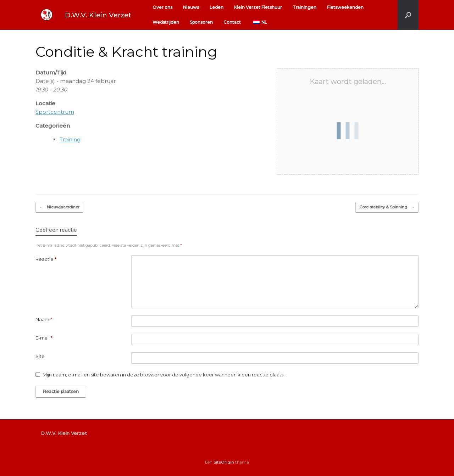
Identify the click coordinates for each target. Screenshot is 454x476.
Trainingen (304, 7)
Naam (44, 319)
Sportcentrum (55, 112)
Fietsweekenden (345, 7)
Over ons (162, 7)
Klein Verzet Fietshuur (258, 7)
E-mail (44, 338)
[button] (408, 15)
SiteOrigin (224, 462)
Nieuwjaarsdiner (59, 207)
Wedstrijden (166, 22)
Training (70, 139)
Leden (217, 7)
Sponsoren (201, 22)
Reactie (46, 259)
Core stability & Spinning (387, 207)
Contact (232, 22)
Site (40, 356)
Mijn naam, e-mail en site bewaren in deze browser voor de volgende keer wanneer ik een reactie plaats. (164, 375)
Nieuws (191, 7)
